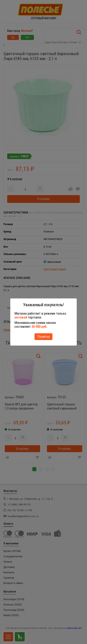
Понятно (44, 337)
